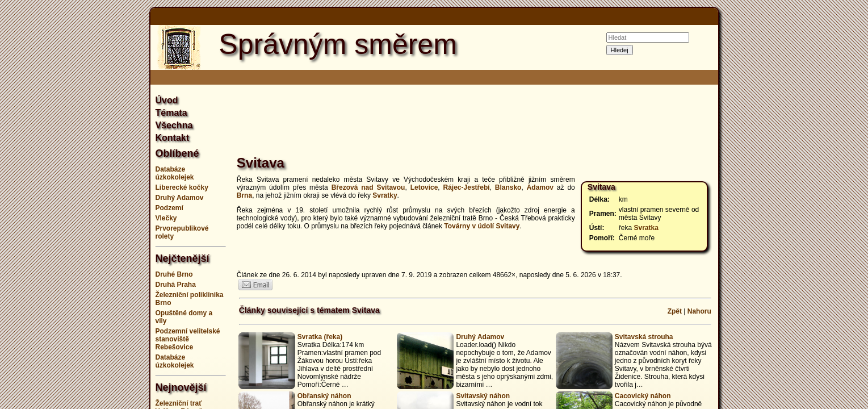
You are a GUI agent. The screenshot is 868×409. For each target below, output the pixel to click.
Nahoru (699, 311)
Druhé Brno (174, 274)
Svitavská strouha (644, 337)
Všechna (174, 125)
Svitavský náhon (483, 396)
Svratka (646, 228)
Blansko (508, 187)
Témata (171, 113)
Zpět (675, 311)
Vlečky (166, 218)
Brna (244, 195)
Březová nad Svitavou (368, 187)
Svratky (385, 195)
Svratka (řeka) (320, 337)
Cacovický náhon (643, 396)
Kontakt (173, 138)
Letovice (424, 187)
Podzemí (169, 208)
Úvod (167, 100)
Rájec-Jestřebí (467, 187)
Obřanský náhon (324, 396)
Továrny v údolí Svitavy (482, 226)
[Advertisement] (94, 204)
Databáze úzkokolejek (175, 173)
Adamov (540, 187)
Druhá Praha (176, 285)
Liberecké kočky (182, 187)
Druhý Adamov (180, 198)
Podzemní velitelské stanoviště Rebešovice (188, 339)
